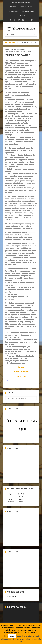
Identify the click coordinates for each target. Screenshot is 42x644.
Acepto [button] (12, 636)
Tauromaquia (14, 11)
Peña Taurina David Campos (20, 2)
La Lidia (23, 49)
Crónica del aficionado (21, 43)
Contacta (21, 16)
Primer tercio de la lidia (12, 52)
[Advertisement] (22, 465)
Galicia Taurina (27, 11)
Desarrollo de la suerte (21, 372)
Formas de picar (21, 376)
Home (7, 49)
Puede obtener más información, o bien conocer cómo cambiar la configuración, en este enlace (21, 639)
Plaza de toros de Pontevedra (21, 7)
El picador (21, 367)
